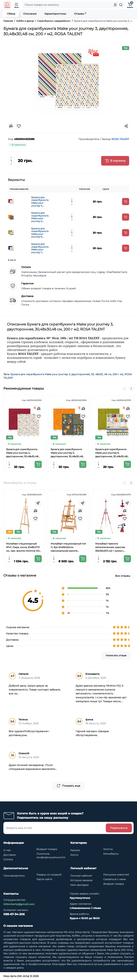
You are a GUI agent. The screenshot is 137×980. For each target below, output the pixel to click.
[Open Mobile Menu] (17, 5)
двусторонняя (81, 374)
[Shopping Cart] (130, 5)
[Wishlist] (39, 416)
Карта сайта (44, 879)
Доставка (9, 855)
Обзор (11, 14)
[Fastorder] (38, 503)
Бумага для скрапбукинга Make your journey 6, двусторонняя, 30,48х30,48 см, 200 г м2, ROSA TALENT (40, 233)
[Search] (121, 5)
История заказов (81, 880)
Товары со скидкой (49, 875)
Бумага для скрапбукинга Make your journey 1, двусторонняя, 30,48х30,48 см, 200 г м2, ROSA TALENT (40, 248)
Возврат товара (47, 849)
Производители (14, 876)
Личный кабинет (81, 876)
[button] (124, 389)
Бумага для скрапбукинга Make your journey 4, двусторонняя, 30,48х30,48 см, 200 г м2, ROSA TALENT (40, 202)
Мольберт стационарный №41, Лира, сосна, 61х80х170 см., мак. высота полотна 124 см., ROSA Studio (23, 547)
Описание (30, 14)
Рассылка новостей (116, 875)
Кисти (74, 855)
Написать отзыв (116, 655)
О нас (7, 850)
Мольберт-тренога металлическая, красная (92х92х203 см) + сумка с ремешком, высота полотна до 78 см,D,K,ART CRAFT (112, 547)
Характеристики (55, 14)
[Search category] (115, 5)
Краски (75, 850)
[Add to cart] (126, 202)
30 (92, 374)
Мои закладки (79, 885)
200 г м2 (118, 374)
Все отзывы (123, 576)
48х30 (99, 374)
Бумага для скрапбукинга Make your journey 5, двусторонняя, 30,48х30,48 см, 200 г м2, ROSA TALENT (40, 217)
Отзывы (80, 14)
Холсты (108, 849)
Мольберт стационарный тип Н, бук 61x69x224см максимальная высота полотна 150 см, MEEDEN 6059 (68, 547)
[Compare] (39, 409)
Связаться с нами (115, 879)
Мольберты (111, 854)
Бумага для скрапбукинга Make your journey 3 (40, 374)
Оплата (8, 859)
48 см (108, 374)
